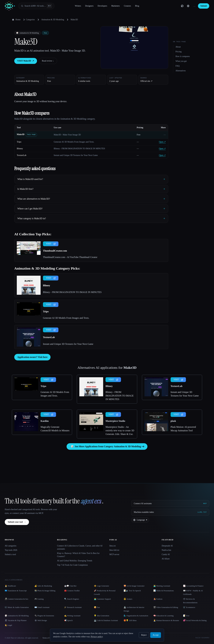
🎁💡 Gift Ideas (130, 620)
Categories (29, 20)
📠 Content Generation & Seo (16, 599)
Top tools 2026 (11, 550)
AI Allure (166, 559)
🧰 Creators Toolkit (72, 591)
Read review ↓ (48, 61)
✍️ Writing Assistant (72, 616)
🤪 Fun (97, 607)
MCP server (114, 554)
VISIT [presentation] (51, 244)
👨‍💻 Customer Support (102, 599)
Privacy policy (97, 637)
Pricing (178, 52)
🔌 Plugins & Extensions (44, 616)
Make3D (21, 134)
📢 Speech (68, 620)
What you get (181, 61)
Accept (156, 635)
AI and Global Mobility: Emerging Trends (75, 561)
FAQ (178, 66)
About (178, 47)
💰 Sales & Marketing (43, 586)
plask (173, 421)
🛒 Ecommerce (189, 607)
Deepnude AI (167, 546)
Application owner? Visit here (32, 357)
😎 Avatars (128, 599)
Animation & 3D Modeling (53, 20)
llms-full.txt (114, 550)
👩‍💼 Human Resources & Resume (166, 620)
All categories (11, 546)
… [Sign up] (194, 6)
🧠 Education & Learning (163, 616)
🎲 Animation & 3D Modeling (17, 616)
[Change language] (188, 6)
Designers (89, 6)
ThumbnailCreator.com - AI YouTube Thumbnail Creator (70, 257)
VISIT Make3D (26, 61)
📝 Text (186, 616)
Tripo (19, 142)
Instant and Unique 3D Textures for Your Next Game (68, 344)
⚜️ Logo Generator (102, 586)
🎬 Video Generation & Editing (166, 607)
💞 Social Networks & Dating (195, 620)
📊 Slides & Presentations (164, 591)
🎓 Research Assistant (73, 607)
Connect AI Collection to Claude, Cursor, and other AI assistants (80, 547)
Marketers (116, 6)
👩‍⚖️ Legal (8, 625)
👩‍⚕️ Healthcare (10, 586)
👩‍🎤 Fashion (158, 599)
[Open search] (36, 6)
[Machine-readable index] (170, 512)
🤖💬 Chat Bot (70, 586)
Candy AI (166, 554)
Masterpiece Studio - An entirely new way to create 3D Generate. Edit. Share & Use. (120, 430)
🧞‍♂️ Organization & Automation (136, 616)
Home (16, 20)
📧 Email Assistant (42, 607)
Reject (144, 635)
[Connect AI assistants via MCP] (170, 504)
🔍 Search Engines (72, 599)
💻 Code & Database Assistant (106, 620)
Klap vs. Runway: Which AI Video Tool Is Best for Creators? (78, 555)
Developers (102, 6)
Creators (127, 6)
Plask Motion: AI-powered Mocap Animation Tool (183, 429)
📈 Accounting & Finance (193, 586)
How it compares (183, 56)
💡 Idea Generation (102, 616)
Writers (78, 6)
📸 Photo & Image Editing (45, 591)
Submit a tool (10, 554)
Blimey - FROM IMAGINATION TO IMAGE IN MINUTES (72, 292)
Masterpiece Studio (115, 421)
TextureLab (22, 155)
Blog (137, 6)
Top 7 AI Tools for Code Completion (72, 565)
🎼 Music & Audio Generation (17, 607)
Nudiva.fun (166, 550)
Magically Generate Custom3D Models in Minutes (55, 429)
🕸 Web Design (41, 620)
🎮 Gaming (39, 599)
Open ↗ (162, 142)
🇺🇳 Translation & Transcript (16, 591)
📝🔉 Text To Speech (132, 591)
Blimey (20, 149)
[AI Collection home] (10, 6)
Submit (204, 6)
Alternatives (181, 71)
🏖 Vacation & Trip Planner (16, 620)
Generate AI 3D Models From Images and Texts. (66, 318)
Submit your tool (17, 522)
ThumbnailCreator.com (55, 251)
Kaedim (45, 421)
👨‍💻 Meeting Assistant (162, 586)
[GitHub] (182, 6)
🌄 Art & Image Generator (134, 586)
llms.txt (112, 546)
